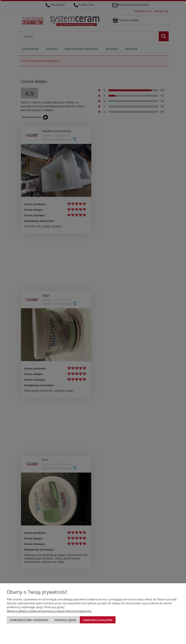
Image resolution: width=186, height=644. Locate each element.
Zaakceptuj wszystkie (98, 620)
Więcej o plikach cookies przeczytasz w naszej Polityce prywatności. (49, 611)
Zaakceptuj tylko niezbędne (29, 620)
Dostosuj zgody (65, 620)
